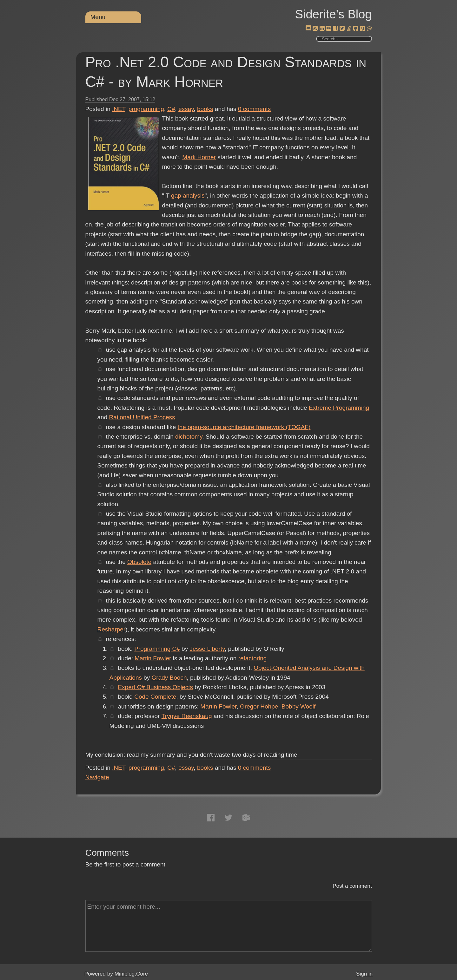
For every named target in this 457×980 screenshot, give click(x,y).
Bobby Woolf (298, 706)
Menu (98, 17)
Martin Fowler (153, 658)
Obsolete (139, 562)
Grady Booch (169, 678)
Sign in (364, 974)
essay (186, 109)
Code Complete (155, 697)
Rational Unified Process (142, 417)
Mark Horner (199, 157)
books (205, 109)
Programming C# (157, 649)
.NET (119, 109)
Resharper (112, 629)
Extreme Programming (339, 408)
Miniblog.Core (131, 974)
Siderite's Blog (334, 14)
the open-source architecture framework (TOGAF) (244, 427)
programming (146, 109)
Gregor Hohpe (259, 706)
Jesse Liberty (207, 649)
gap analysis (188, 196)
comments (255, 109)
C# (171, 109)
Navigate (97, 777)
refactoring (253, 658)
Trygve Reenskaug (186, 716)
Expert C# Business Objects (155, 687)
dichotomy (189, 437)
